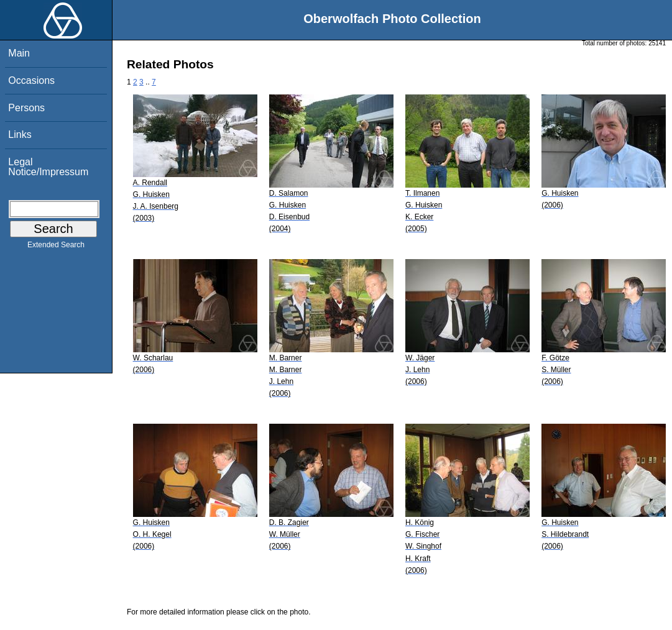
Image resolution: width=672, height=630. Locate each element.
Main (19, 53)
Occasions (31, 80)
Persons (26, 108)
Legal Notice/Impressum (48, 167)
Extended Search (56, 247)
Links (20, 135)
